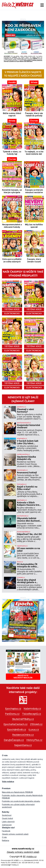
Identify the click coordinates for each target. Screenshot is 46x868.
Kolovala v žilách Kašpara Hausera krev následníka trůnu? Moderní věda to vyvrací (29, 504)
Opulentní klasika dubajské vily (26, 458)
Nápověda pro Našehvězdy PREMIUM (17, 792)
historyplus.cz (22, 484)
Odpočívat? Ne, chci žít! (29, 534)
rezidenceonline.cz (23, 454)
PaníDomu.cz (12, 714)
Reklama (6, 840)
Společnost (7, 815)
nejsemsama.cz (22, 546)
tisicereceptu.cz (22, 470)
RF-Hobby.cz (30, 857)
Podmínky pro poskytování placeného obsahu (21, 801)
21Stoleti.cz (36, 724)
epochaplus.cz (22, 500)
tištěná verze (12, 309)
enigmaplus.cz (22, 438)
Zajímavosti (7, 825)
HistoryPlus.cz (34, 740)
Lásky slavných (8, 822)
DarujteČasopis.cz (14, 740)
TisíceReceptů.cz (32, 714)
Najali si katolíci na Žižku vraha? (27, 488)
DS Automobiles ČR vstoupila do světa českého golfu (27, 565)
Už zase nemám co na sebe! (28, 550)
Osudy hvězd (7, 818)
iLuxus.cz (34, 730)
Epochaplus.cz (13, 709)
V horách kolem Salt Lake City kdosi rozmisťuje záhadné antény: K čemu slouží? (29, 442)
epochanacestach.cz (24, 423)
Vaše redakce (8, 781)
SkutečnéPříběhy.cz (23, 719)
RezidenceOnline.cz (23, 735)
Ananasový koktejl (27, 473)
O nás (4, 837)
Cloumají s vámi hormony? (25, 410)
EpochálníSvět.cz (17, 730)
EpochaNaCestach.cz (16, 724)
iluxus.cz (20, 562)
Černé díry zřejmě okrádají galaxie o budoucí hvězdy (26, 581)
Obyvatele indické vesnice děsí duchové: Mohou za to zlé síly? (29, 520)
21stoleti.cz (21, 578)
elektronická (12, 313)
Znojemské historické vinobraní (28, 426)
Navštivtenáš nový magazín (23, 677)
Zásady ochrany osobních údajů (15, 834)
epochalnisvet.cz (23, 516)
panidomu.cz (21, 407)
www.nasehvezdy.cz (23, 849)
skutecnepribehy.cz (24, 532)
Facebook (6, 831)
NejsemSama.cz (23, 745)
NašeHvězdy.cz (32, 709)
